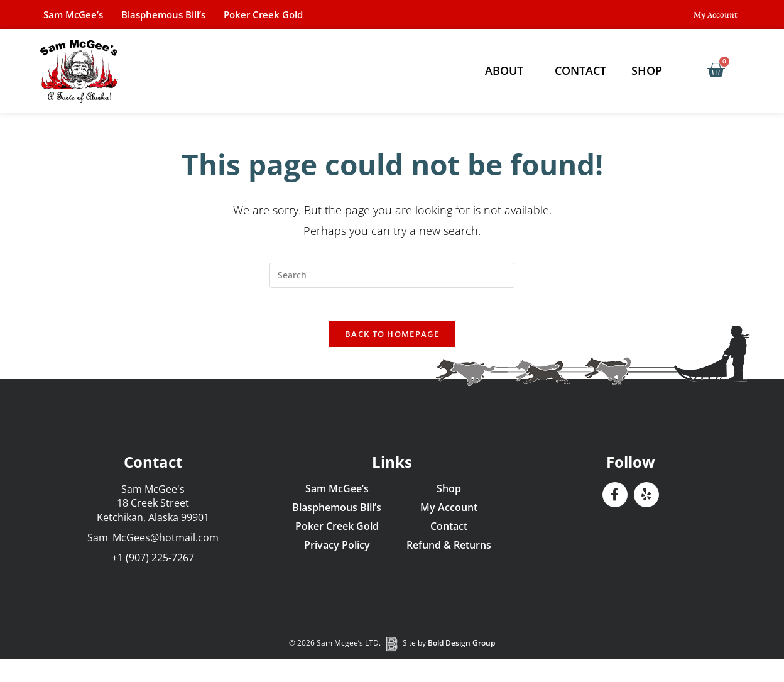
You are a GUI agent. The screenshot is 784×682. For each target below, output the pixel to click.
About (507, 70)
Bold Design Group (461, 648)
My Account (449, 512)
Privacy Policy (337, 550)
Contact (580, 70)
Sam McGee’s (78, 14)
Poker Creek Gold (291, 14)
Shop (650, 70)
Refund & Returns (449, 550)
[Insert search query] (392, 275)
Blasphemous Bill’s (180, 14)
